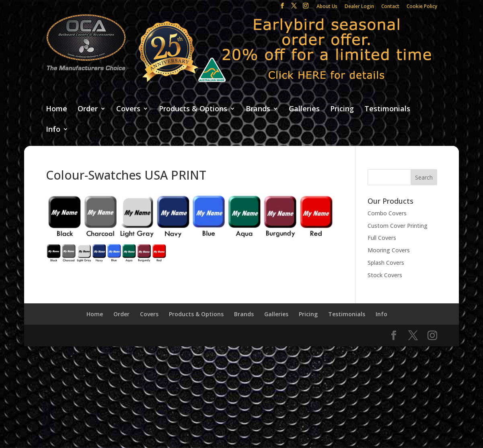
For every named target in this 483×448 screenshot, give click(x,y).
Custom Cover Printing (398, 226)
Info (53, 130)
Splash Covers (386, 263)
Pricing (342, 109)
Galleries (304, 109)
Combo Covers (387, 213)
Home (57, 109)
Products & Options (193, 109)
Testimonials (387, 109)
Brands (258, 109)
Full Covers (382, 238)
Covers (128, 109)
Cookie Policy (422, 7)
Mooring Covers (389, 250)
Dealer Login (359, 7)
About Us (327, 7)
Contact (390, 7)
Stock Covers (385, 275)
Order (88, 109)
